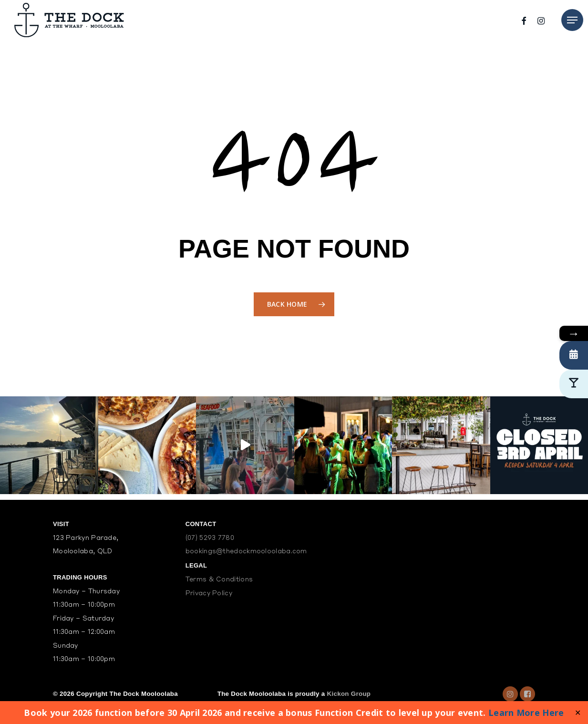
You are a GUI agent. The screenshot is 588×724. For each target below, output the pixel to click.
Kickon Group (349, 694)
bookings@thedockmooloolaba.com (246, 552)
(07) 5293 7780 (210, 538)
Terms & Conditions (219, 580)
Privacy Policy (209, 594)
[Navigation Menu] (572, 20)
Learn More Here (526, 713)
